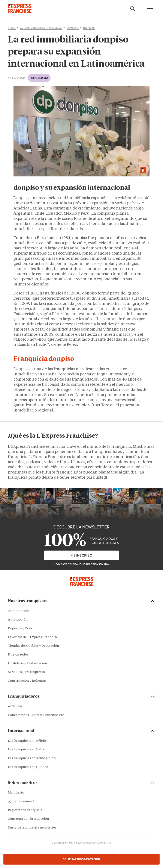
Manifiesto (16, 793)
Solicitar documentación (81, 859)
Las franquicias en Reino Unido (32, 758)
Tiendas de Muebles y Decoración (34, 646)
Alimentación (19, 611)
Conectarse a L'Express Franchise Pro (36, 715)
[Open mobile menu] (150, 9)
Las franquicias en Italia (26, 750)
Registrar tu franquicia (25, 810)
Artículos (15, 706)
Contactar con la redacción (28, 819)
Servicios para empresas (26, 672)
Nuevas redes (18, 655)
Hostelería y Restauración (28, 664)
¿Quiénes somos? (21, 802)
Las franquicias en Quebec (28, 767)
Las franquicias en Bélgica (28, 741)
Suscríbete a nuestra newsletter (32, 828)
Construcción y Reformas (27, 681)
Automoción (18, 620)
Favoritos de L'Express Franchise (33, 637)
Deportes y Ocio (20, 629)
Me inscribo (81, 555)
